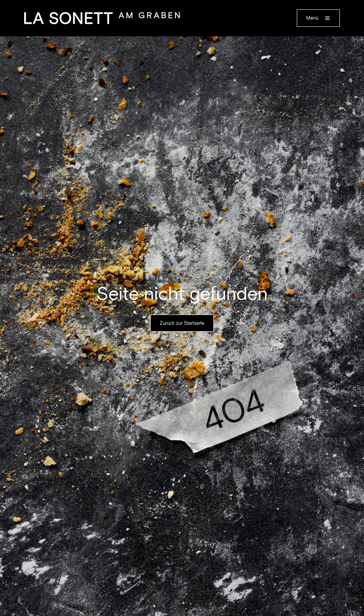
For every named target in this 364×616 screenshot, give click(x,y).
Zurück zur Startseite (182, 323)
